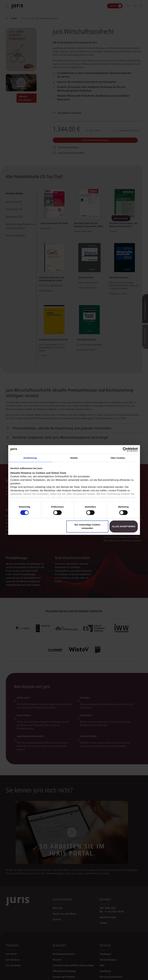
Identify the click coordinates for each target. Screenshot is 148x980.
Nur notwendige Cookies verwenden (87, 527)
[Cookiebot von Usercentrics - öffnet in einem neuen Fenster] (125, 449)
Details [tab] (74, 458)
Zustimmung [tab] (30, 458)
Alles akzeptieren (124, 527)
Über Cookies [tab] (118, 458)
